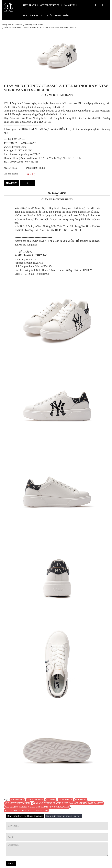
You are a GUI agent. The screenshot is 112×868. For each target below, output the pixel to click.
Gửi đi (11, 863)
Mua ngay (11, 183)
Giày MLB (51, 799)
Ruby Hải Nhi (17, 799)
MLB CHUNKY (65, 799)
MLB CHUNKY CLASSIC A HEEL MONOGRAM (26, 810)
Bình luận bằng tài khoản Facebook (25, 816)
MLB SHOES (81, 799)
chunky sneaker (35, 799)
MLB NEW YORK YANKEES (18, 803)
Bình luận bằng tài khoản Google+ (63, 816)
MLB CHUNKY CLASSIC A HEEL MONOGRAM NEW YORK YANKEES (37, 807)
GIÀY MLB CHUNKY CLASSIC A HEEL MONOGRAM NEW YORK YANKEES (68, 803)
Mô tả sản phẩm (57, 193)
